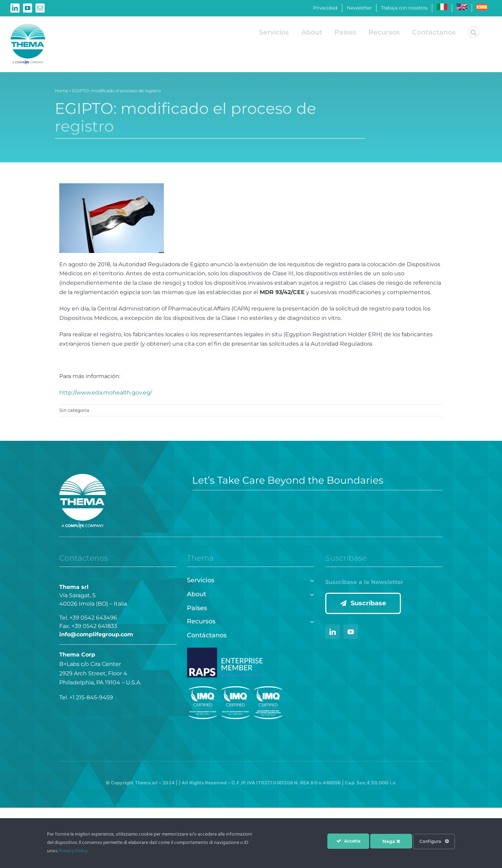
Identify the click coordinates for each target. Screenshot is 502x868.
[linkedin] (333, 632)
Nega (391, 841)
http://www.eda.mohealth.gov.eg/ (106, 393)
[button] (474, 32)
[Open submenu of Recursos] (310, 621)
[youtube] (351, 632)
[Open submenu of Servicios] (310, 580)
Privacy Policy (73, 851)
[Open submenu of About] (310, 594)
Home (61, 92)
